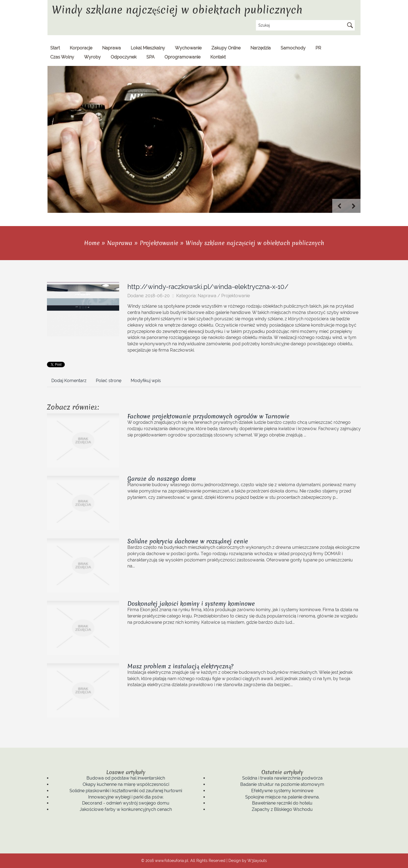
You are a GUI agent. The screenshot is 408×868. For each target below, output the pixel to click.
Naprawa (120, 243)
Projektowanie (159, 243)
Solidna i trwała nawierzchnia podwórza (282, 778)
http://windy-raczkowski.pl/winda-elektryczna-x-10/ (208, 287)
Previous (339, 206)
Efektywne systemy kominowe (282, 791)
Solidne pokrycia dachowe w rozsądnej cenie (188, 541)
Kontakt (218, 57)
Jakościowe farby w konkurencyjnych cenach (126, 809)
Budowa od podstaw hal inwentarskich (126, 778)
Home (92, 243)
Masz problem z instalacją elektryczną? (180, 666)
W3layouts (257, 860)
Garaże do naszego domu (162, 479)
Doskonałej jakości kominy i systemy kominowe (191, 604)
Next (354, 206)
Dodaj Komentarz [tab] (69, 381)
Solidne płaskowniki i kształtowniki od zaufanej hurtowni (126, 791)
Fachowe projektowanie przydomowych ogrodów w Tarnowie (208, 416)
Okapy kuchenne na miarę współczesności (126, 784)
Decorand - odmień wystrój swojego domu (126, 803)
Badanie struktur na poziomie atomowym (282, 784)
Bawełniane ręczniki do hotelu (282, 803)
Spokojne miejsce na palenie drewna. (282, 797)
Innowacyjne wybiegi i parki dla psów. (126, 797)
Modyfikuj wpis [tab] (146, 381)
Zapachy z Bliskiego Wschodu (282, 809)
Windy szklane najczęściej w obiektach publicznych (255, 243)
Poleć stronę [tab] (109, 381)
